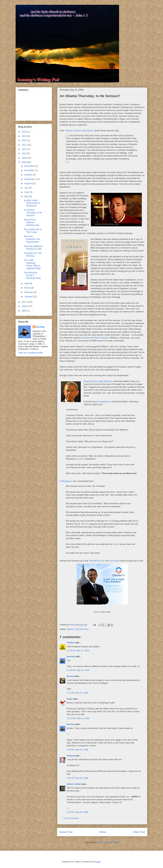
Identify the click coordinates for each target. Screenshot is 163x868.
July (27, 188)
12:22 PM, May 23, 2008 (78, 718)
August (28, 183)
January (28, 297)
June (27, 192)
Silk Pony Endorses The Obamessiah (32, 239)
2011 (24, 149)
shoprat (71, 756)
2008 (24, 162)
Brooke (70, 676)
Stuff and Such (82, 629)
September (30, 179)
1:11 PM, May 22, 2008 (77, 693)
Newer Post (66, 832)
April (27, 283)
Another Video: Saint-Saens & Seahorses (32, 203)
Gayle (69, 699)
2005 (24, 311)
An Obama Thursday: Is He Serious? (33, 213)
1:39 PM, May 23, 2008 (77, 750)
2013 (24, 140)
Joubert (71, 643)
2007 (24, 302)
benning (71, 656)
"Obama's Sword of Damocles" (79, 131)
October (28, 175)
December (30, 166)
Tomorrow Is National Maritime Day (31, 222)
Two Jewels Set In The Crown (33, 231)
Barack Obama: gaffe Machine (98, 381)
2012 (24, 145)
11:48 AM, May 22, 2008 (78, 670)
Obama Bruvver (97, 561)
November (30, 170)
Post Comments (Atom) (108, 842)
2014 (24, 136)
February (29, 292)
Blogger (97, 862)
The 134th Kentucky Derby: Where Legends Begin (32, 264)
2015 (24, 132)
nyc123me (115, 561)
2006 (24, 306)
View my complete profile (30, 353)
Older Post (139, 832)
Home (103, 832)
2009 (24, 158)
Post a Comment (71, 818)
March (28, 288)
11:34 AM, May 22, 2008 (78, 651)
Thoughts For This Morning (33, 254)
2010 (24, 153)
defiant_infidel (74, 784)
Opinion (70, 629)
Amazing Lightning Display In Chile (33, 247)
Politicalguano (66, 481)
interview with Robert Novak (94, 338)
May (27, 197)
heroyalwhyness (103, 402)
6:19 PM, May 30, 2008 (77, 812)
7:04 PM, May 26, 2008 (77, 778)
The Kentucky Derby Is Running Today (32, 275)
